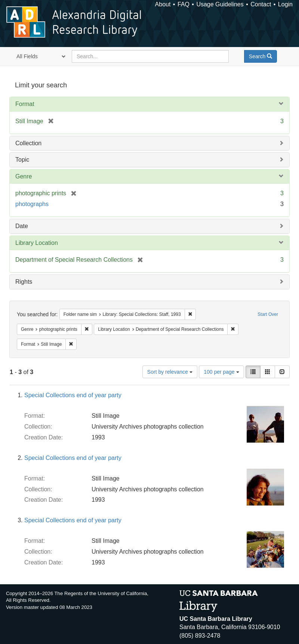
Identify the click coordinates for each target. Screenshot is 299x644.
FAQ (184, 4)
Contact (261, 4)
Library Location (37, 243)
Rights (24, 282)
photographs (32, 204)
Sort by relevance (170, 372)
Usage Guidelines (220, 4)
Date (22, 226)
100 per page (221, 372)
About (163, 4)
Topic (22, 160)
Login (285, 4)
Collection (28, 143)
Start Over (268, 314)
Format (25, 104)
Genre (24, 176)
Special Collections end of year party (73, 395)
